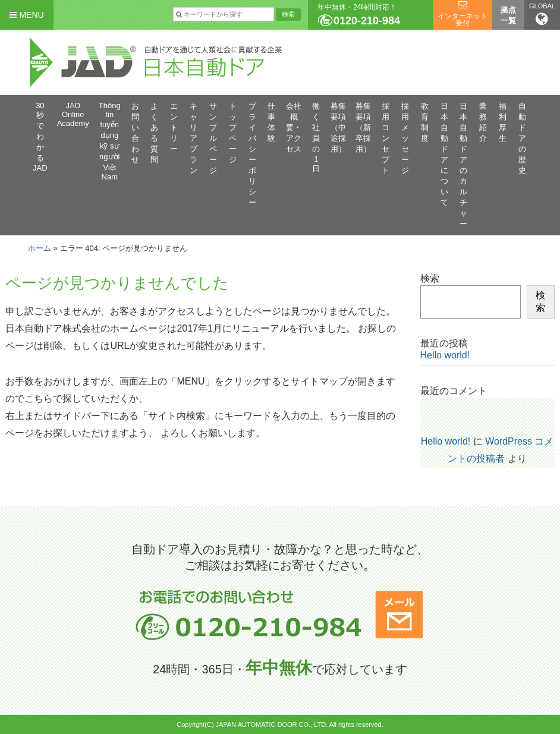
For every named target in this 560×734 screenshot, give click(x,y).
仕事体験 (271, 122)
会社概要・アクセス (294, 127)
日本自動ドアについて (444, 154)
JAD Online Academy (73, 114)
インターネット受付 (463, 20)
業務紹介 (483, 122)
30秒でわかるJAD (40, 137)
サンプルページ (213, 138)
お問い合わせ (135, 133)
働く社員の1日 (316, 137)
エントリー (174, 127)
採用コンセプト (386, 138)
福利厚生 (503, 122)
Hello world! (445, 355)
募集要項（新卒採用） (363, 127)
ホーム (40, 248)
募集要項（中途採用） (338, 127)
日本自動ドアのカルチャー (463, 165)
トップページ (233, 133)
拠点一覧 (508, 15)
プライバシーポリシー (252, 154)
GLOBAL (542, 14)
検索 (430, 278)
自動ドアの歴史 (522, 138)
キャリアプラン (194, 138)
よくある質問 (154, 133)
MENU (26, 15)
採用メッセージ (405, 138)
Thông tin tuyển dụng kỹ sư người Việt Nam (110, 141)
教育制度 (425, 122)
